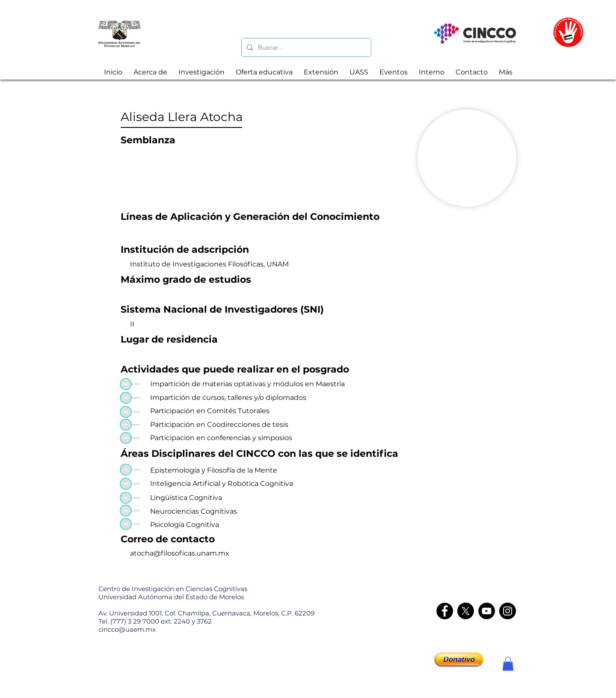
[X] (466, 611)
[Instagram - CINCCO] (508, 611)
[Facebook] (445, 611)
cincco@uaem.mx (127, 629)
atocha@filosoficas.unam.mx (180, 553)
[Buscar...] (305, 47)
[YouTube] (487, 611)
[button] (508, 664)
